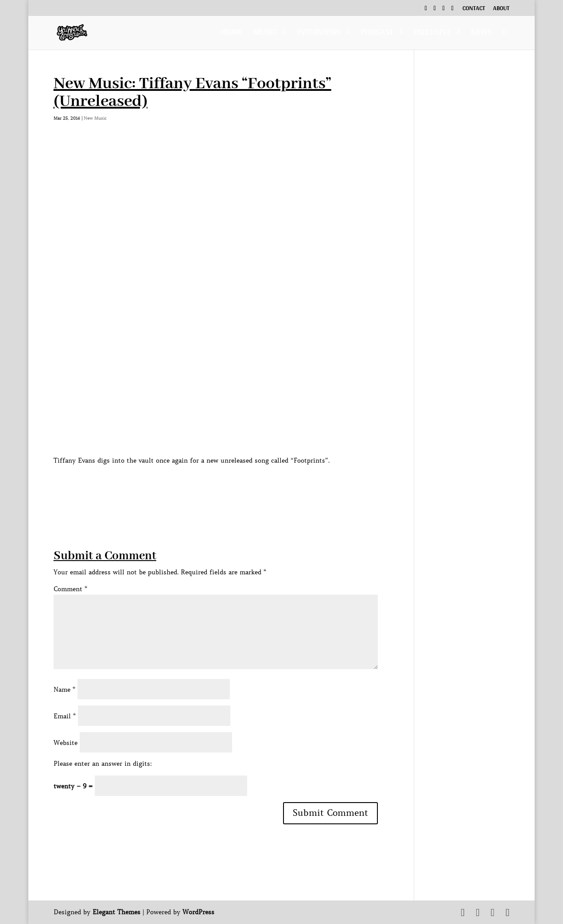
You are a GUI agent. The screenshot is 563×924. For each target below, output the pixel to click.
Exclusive (432, 34)
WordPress (198, 912)
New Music (95, 118)
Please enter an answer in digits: (103, 764)
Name (64, 690)
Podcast (377, 34)
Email (65, 716)
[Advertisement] (215, 486)
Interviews (319, 34)
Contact (474, 9)
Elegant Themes (116, 912)
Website (66, 743)
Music (265, 34)
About (501, 9)
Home (232, 34)
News (481, 34)
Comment (70, 589)
